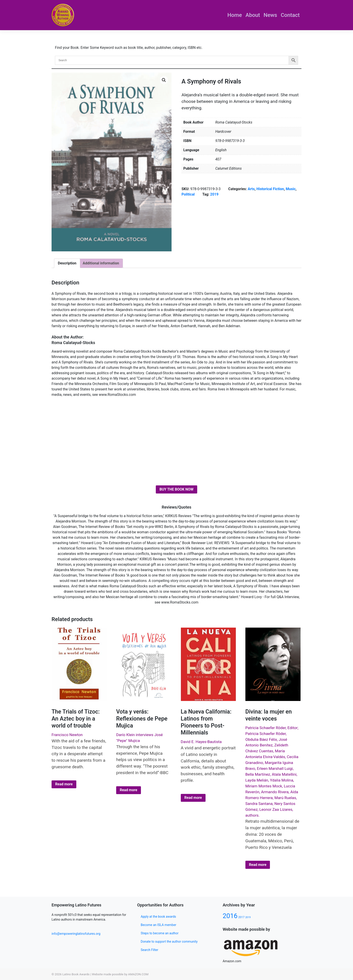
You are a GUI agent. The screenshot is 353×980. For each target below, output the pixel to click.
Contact (290, 15)
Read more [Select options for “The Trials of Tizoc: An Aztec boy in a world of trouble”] (64, 784)
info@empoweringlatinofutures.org (76, 934)
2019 (214, 194)
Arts (251, 189)
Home (235, 15)
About (253, 15)
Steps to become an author (160, 933)
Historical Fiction (270, 189)
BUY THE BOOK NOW (176, 489)
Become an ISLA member (158, 925)
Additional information (101, 263)
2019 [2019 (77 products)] (248, 917)
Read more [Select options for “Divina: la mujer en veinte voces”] (258, 865)
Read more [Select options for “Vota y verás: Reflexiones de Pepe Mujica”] (129, 790)
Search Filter (149, 950)
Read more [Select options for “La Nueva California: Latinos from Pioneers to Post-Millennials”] (193, 798)
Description (67, 263)
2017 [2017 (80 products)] (241, 917)
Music (291, 189)
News (270, 15)
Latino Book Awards (76, 974)
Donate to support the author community (169, 942)
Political (188, 194)
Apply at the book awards (158, 917)
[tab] (67, 263)
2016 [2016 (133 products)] (230, 916)
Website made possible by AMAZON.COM (120, 974)
